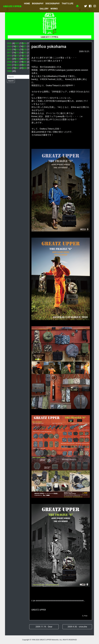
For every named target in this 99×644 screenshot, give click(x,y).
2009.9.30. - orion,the (77, 627)
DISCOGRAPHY (53, 4)
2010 (17, 59)
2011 (9, 59)
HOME (27, 4)
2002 (9, 68)
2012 (24, 56)
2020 (9, 50)
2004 (17, 65)
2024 (24, 43)
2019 (17, 50)
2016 (17, 53)
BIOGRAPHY (38, 4)
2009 (24, 59)
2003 (24, 65)
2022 (17, 46)
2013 (17, 56)
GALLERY (44, 9)
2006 (24, 62)
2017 (9, 53)
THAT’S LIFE (68, 4)
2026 (9, 43)
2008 (9, 62)
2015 (24, 53)
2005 (9, 65)
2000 (24, 68)
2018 (24, 50)
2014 (9, 56)
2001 (17, 68)
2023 (9, 46)
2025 (17, 43)
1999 (9, 71)
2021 (24, 46)
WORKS (54, 9)
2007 (17, 62)
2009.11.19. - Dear (44, 627)
